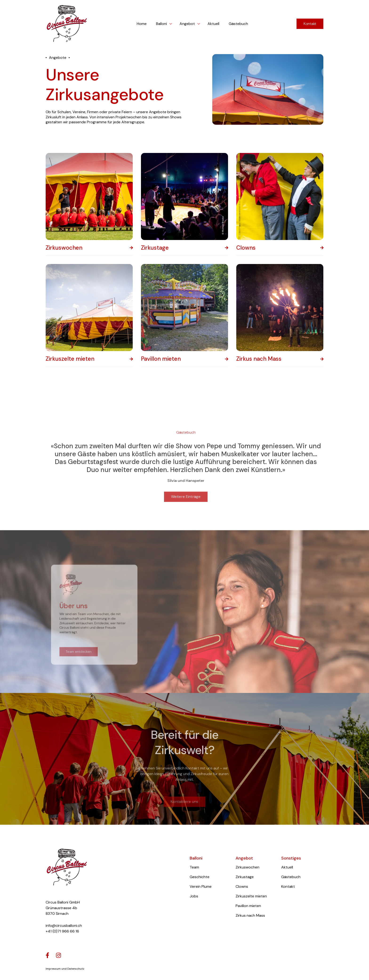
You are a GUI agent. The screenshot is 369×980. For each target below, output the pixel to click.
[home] (67, 24)
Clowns (242, 886)
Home (142, 24)
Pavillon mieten (248, 906)
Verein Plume (201, 886)
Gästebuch (238, 24)
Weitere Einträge (186, 503)
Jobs (194, 896)
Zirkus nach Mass (250, 915)
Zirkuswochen (247, 867)
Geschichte (200, 877)
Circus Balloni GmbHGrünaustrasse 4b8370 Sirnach (63, 908)
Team (194, 867)
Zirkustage (245, 877)
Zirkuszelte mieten (251, 896)
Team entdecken (80, 654)
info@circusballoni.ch (64, 926)
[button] (163, 24)
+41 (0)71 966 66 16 (62, 931)
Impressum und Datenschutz (65, 969)
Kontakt (310, 24)
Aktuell (213, 24)
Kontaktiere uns (184, 810)
